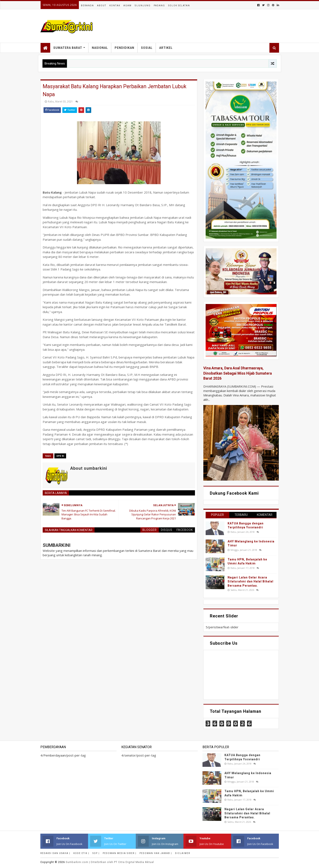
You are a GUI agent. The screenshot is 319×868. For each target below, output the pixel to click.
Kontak (115, 6)
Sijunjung (143, 6)
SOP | (96, 853)
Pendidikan (124, 48)
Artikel (166, 48)
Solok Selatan (179, 6)
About (102, 6)
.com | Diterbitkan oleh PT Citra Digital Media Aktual (110, 862)
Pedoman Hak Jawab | (156, 853)
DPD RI (60, 456)
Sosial (147, 48)
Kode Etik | (81, 853)
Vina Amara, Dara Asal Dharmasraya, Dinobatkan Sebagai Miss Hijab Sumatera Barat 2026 (238, 373)
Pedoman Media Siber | (120, 853)
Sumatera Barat (68, 48)
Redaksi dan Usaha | (55, 853)
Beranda (87, 6)
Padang (159, 6)
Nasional (100, 48)
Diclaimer (183, 853)
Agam (127, 6)
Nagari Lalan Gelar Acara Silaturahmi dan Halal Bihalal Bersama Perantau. (250, 581)
